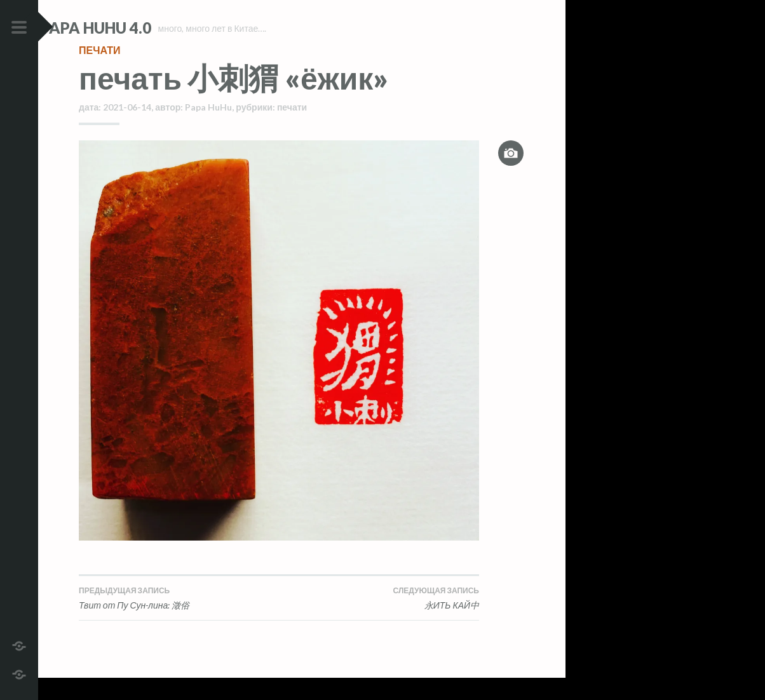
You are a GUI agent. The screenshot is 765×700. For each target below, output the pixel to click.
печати (99, 73)
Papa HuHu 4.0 (134, 28)
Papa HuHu (208, 130)
